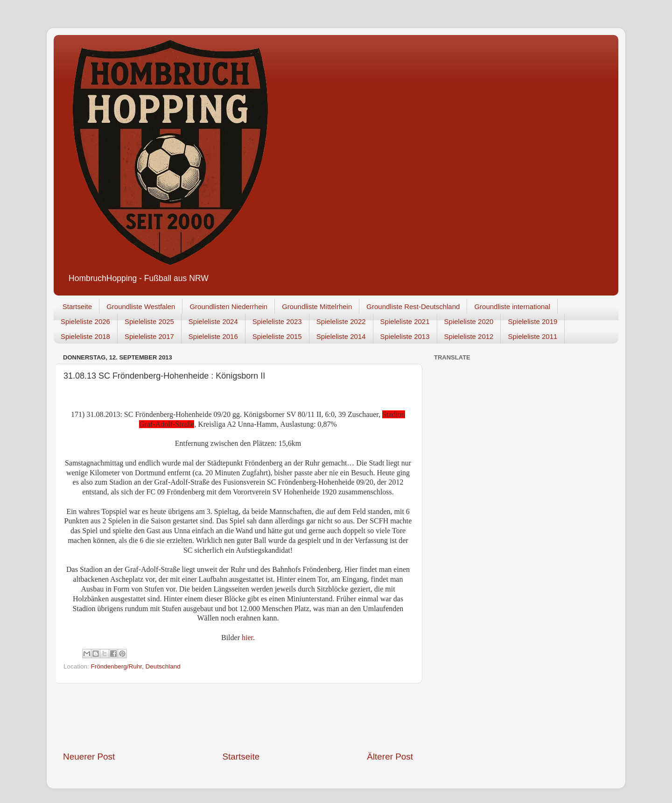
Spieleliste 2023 (277, 321)
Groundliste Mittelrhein (317, 306)
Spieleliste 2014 (341, 336)
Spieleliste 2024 (213, 321)
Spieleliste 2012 (469, 336)
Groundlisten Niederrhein (228, 306)
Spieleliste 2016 (213, 336)
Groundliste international (512, 306)
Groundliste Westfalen (141, 306)
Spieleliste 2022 (341, 321)
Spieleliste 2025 (149, 321)
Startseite (77, 306)
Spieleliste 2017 (149, 336)
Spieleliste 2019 (532, 321)
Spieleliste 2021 (405, 321)
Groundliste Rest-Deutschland (413, 306)
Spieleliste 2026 (85, 321)
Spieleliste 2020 (469, 321)
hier (247, 637)
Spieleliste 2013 (405, 336)
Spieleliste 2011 (532, 336)
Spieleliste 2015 (277, 336)
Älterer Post (390, 757)
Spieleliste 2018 (85, 336)
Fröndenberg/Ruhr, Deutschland (136, 666)
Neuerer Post (89, 757)
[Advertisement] (238, 717)
